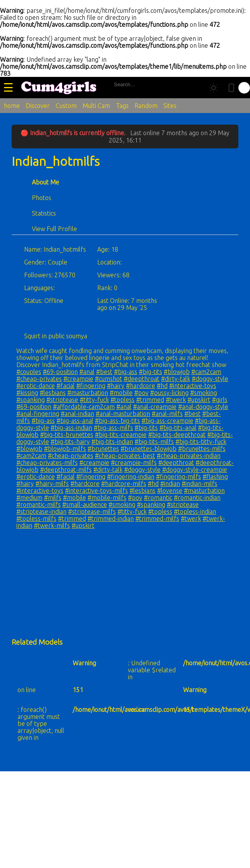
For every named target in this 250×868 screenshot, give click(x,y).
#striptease (62, 400)
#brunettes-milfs (202, 449)
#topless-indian (195, 511)
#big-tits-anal (178, 428)
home (12, 106)
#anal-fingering (38, 414)
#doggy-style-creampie (195, 470)
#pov (141, 393)
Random (146, 106)
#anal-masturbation (123, 414)
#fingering (91, 386)
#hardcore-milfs (124, 484)
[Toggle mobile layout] (231, 88)
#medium (29, 497)
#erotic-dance (36, 386)
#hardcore (141, 386)
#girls (220, 400)
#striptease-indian (41, 511)
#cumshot (108, 379)
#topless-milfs (36, 518)
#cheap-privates (39, 379)
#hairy (116, 386)
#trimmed (150, 400)
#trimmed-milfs (157, 518)
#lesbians (53, 393)
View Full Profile (54, 229)
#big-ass (126, 372)
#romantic (158, 497)
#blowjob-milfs (65, 449)
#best (104, 372)
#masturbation (88, 393)
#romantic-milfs (38, 504)
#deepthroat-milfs (66, 470)
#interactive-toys (193, 386)
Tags (122, 106)
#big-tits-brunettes (67, 435)
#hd (162, 386)
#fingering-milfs (178, 477)
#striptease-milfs (92, 511)
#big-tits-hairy (70, 442)
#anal (87, 372)
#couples (29, 372)
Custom (66, 106)
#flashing (215, 477)
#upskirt (199, 400)
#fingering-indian (131, 477)
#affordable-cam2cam (84, 407)
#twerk (176, 400)
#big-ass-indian (71, 428)
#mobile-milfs (107, 497)
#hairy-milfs (52, 484)
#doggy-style (210, 379)
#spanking (31, 400)
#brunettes (103, 449)
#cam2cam (206, 372)
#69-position (60, 372)
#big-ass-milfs (113, 428)
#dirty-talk (176, 379)
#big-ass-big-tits (117, 421)
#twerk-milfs (52, 525)
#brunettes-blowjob (149, 449)
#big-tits (150, 372)
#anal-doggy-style (203, 407)
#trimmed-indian (111, 518)
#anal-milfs (167, 414)
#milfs (53, 497)
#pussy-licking (169, 393)
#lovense (170, 491)
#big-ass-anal (75, 421)
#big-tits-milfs (154, 442)
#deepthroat (142, 379)
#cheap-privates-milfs (47, 463)
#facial (66, 386)
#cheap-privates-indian (189, 456)
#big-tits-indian (112, 442)
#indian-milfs (199, 484)
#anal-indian (77, 414)
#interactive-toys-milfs (96, 491)
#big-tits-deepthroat (177, 435)
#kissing (27, 393)
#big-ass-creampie (167, 421)
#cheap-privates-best (125, 456)
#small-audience (85, 504)
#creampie (78, 379)
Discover (38, 106)
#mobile (121, 393)
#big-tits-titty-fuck (201, 442)
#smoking (204, 393)
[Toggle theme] (213, 88)
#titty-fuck (94, 400)
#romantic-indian (197, 497)
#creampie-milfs (134, 463)
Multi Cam (96, 106)
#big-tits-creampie (121, 435)
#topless (122, 400)
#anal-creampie (155, 407)
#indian (170, 484)
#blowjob (177, 372)
